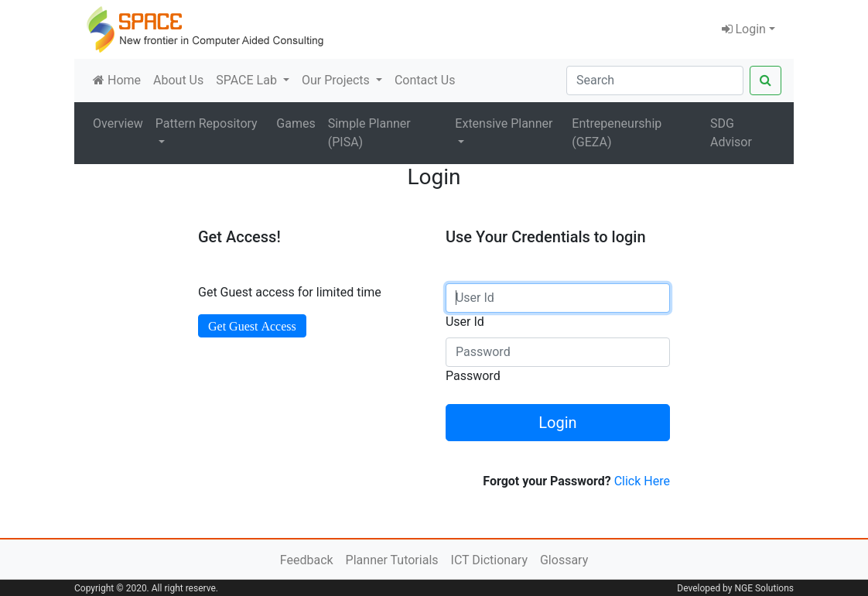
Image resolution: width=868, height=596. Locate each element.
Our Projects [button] (337, 80)
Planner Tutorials (392, 560)
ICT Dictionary (489, 560)
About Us (178, 80)
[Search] (655, 80)
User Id (465, 322)
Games (296, 123)
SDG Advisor (731, 133)
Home (117, 80)
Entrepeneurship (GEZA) (617, 133)
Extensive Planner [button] (504, 123)
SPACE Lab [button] (248, 80)
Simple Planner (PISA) (369, 133)
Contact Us (425, 80)
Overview (118, 123)
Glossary (564, 560)
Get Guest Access (252, 326)
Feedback (307, 560)
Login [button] (744, 29)
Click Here (642, 481)
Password (473, 376)
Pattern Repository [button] (207, 123)
